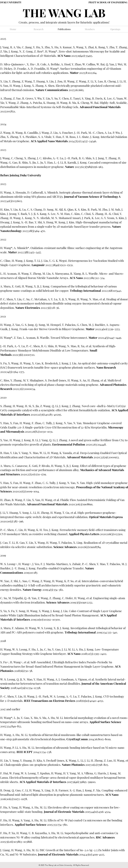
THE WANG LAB (64, 13)
